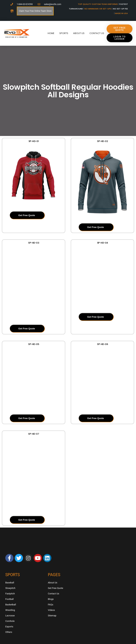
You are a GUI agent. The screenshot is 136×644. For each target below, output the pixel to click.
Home (51, 33)
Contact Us (97, 33)
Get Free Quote (27, 215)
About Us (79, 33)
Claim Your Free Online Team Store (35, 11)
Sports (64, 33)
